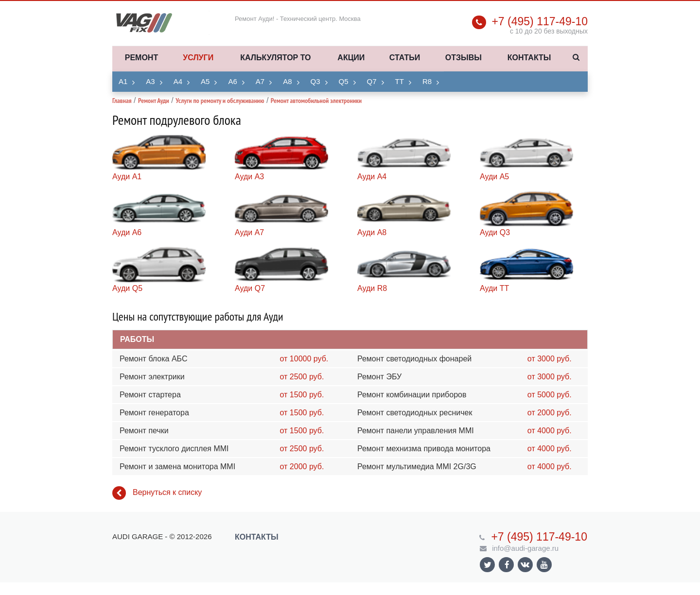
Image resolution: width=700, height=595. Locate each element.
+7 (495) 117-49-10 (540, 21)
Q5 (344, 81)
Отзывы (464, 58)
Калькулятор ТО (275, 58)
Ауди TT (494, 288)
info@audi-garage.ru (525, 548)
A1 (123, 81)
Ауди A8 (372, 232)
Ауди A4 (372, 177)
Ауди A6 (127, 232)
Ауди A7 (249, 232)
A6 (232, 81)
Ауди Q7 (250, 288)
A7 (260, 81)
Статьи (405, 58)
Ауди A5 (494, 177)
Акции (351, 58)
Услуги (198, 58)
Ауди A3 (249, 177)
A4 (178, 81)
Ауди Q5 (127, 288)
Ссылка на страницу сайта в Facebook (507, 565)
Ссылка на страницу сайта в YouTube (544, 565)
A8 (287, 81)
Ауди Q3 (495, 232)
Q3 (315, 81)
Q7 (372, 81)
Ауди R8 (372, 288)
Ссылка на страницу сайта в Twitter (488, 565)
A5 (205, 81)
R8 (427, 81)
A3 (150, 81)
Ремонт (141, 58)
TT (400, 81)
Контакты (529, 58)
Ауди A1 (127, 177)
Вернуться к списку (157, 493)
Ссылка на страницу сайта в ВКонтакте (525, 564)
